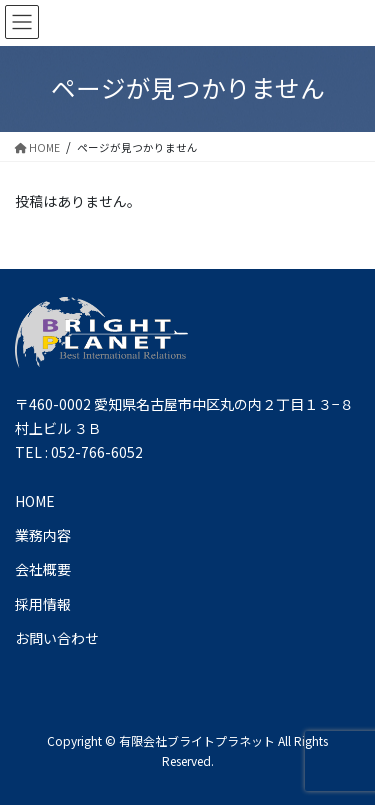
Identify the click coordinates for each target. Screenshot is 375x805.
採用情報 (43, 604)
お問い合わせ (57, 638)
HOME (35, 501)
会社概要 (43, 569)
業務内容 (43, 535)
